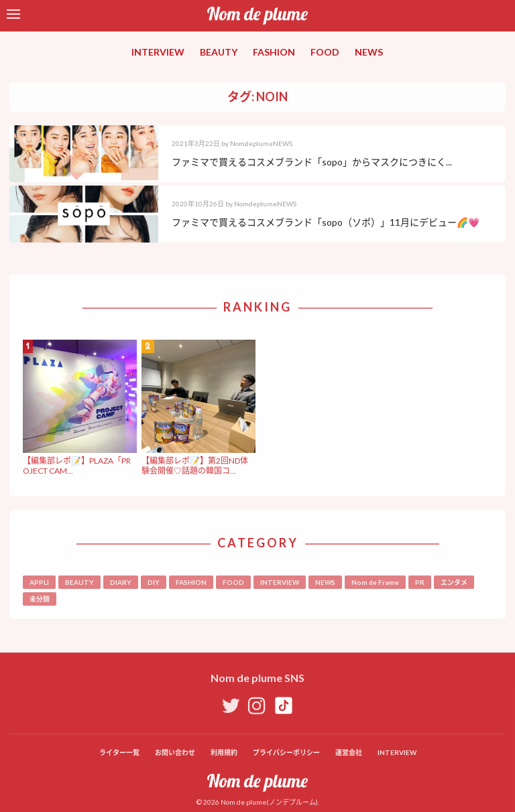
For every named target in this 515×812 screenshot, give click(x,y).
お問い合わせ (175, 752)
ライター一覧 (119, 752)
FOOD (325, 52)
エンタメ (454, 582)
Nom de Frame (375, 582)
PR (420, 582)
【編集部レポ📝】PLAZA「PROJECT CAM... (77, 465)
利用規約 (224, 752)
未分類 (40, 599)
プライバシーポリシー (286, 752)
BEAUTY (219, 52)
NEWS (369, 52)
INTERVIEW (158, 52)
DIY (154, 582)
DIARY (121, 582)
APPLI (39, 582)
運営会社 (349, 752)
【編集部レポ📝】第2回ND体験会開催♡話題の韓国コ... (195, 465)
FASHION (274, 52)
